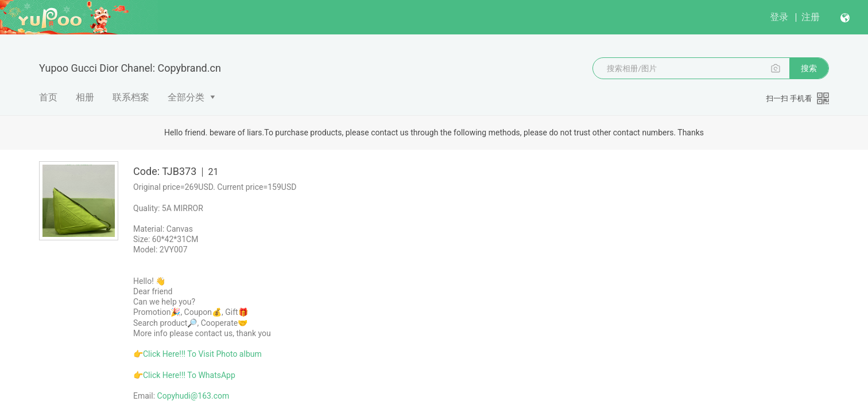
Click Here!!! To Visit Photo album (202, 354)
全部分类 (186, 97)
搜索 (809, 68)
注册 (811, 17)
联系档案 (131, 97)
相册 (85, 97)
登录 (779, 17)
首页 (48, 97)
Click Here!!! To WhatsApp (189, 375)
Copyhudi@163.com (193, 396)
